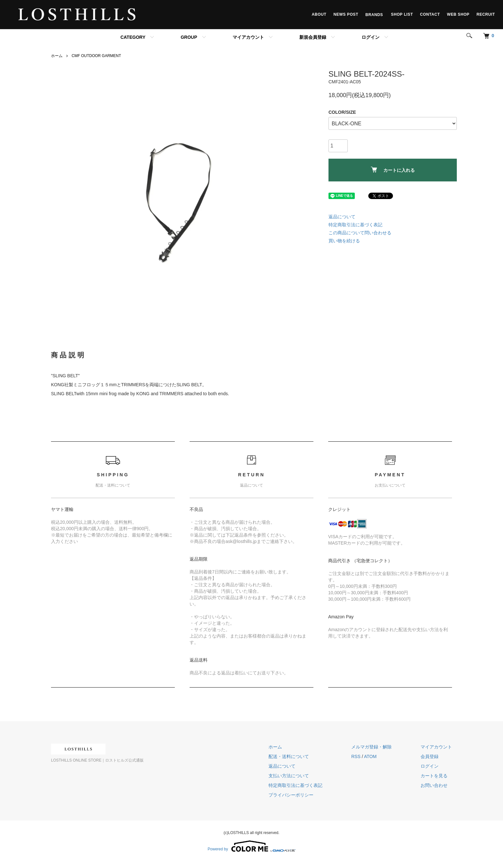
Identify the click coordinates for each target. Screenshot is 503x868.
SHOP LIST (402, 14)
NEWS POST (346, 14)
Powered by (251, 846)
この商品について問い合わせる (360, 233)
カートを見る (434, 776)
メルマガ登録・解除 (371, 747)
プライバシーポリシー (291, 795)
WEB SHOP (458, 14)
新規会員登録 (313, 37)
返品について (342, 217)
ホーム (57, 56)
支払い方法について (289, 776)
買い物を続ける (344, 241)
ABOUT (319, 14)
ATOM (370, 756)
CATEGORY (133, 37)
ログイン (371, 37)
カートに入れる (393, 170)
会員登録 (430, 756)
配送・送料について (289, 756)
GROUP (189, 37)
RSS (356, 756)
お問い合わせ (434, 785)
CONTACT (430, 14)
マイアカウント (248, 37)
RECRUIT (486, 14)
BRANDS (375, 14)
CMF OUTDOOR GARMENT (96, 56)
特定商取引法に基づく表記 (355, 225)
